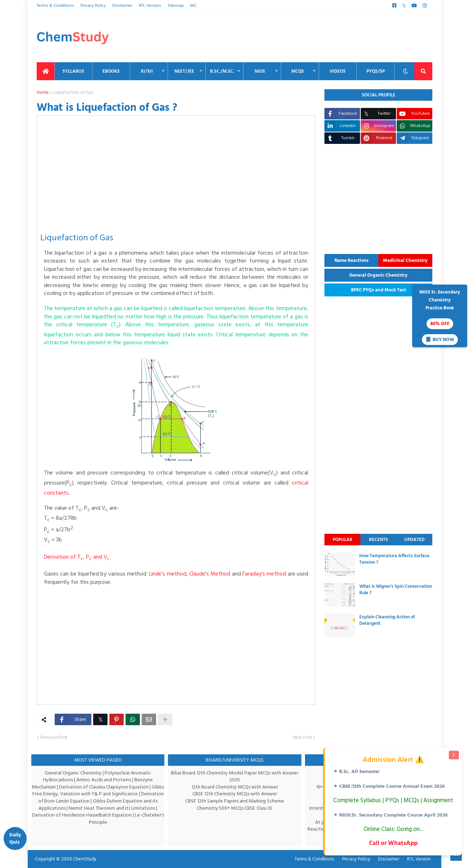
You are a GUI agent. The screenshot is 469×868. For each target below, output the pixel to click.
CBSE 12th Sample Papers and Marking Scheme (235, 801)
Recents (379, 540)
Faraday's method (276, 574)
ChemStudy (83, 859)
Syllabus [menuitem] (73, 71)
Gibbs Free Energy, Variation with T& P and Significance (97, 794)
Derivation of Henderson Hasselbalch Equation (94, 815)
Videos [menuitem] (338, 71)
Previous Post (54, 738)
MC (191, 6)
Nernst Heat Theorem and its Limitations (121, 808)
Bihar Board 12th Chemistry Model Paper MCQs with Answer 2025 (234, 776)
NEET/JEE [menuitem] (184, 71)
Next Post (302, 738)
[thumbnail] (340, 564)
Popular (343, 540)
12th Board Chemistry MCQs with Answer (235, 787)
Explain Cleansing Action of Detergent (387, 620)
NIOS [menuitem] (260, 71)
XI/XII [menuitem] (147, 71)
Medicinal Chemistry (405, 260)
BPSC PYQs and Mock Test (379, 290)
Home (43, 93)
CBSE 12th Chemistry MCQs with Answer (235, 794)
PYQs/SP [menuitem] (376, 71)
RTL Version (149, 6)
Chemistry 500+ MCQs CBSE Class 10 (235, 808)
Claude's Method (219, 574)
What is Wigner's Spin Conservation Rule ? (396, 590)
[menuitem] (46, 71)
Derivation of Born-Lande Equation (71, 801)
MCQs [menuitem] (298, 71)
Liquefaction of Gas (72, 93)
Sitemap (174, 6)
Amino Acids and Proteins (104, 780)
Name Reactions (352, 260)
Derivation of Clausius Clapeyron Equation (111, 787)
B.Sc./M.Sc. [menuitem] (222, 71)
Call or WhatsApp (393, 843)
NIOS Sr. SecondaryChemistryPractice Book (440, 317)
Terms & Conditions (55, 6)
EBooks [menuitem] (111, 71)
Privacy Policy (92, 6)
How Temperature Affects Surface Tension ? (394, 559)
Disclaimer (122, 6)
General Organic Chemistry (378, 275)
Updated (415, 540)
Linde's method (174, 574)
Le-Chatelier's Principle (115, 819)
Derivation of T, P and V (76, 557)
